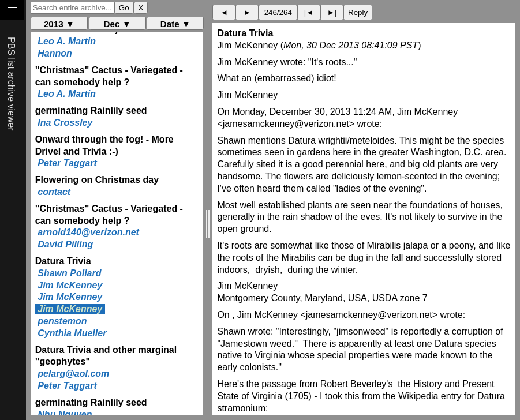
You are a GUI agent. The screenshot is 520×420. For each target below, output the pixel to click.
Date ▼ (175, 24)
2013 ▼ (59, 24)
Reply (358, 12)
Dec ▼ (117, 24)
